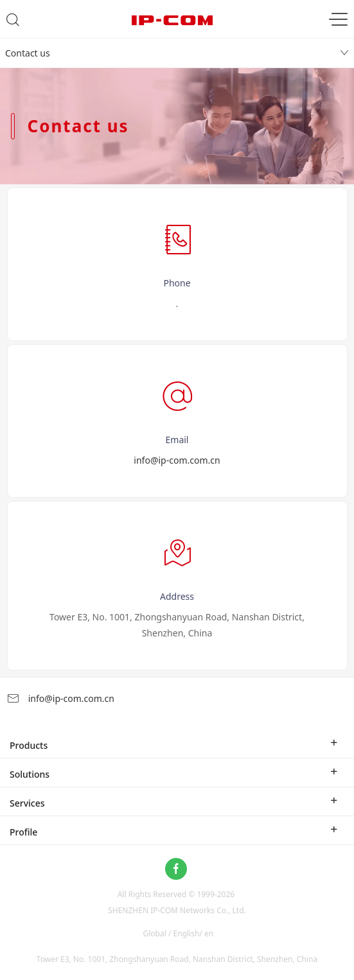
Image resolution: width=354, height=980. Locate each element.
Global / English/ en (179, 933)
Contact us (28, 53)
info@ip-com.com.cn (177, 460)
